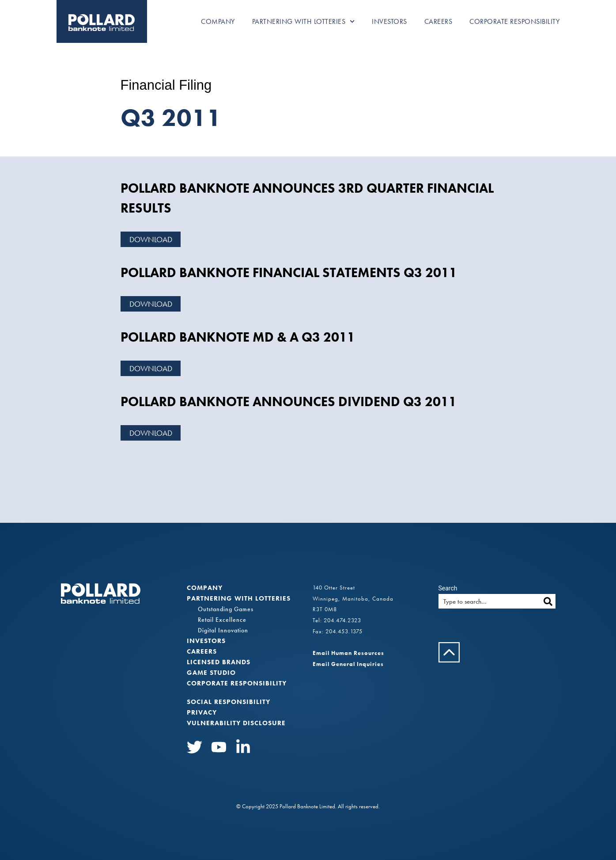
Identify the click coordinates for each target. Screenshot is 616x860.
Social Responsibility (229, 702)
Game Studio (211, 673)
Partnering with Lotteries (304, 21)
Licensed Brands (219, 662)
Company (218, 21)
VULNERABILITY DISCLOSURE (236, 723)
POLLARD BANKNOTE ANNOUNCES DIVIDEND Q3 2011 (289, 402)
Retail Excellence (222, 620)
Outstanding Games (226, 609)
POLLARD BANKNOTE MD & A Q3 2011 (238, 337)
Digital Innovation (223, 630)
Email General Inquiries (348, 664)
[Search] (548, 601)
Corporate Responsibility (514, 21)
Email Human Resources (348, 653)
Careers (438, 21)
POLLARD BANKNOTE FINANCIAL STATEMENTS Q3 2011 (289, 273)
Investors (389, 21)
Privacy (202, 712)
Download (151, 239)
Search (448, 588)
